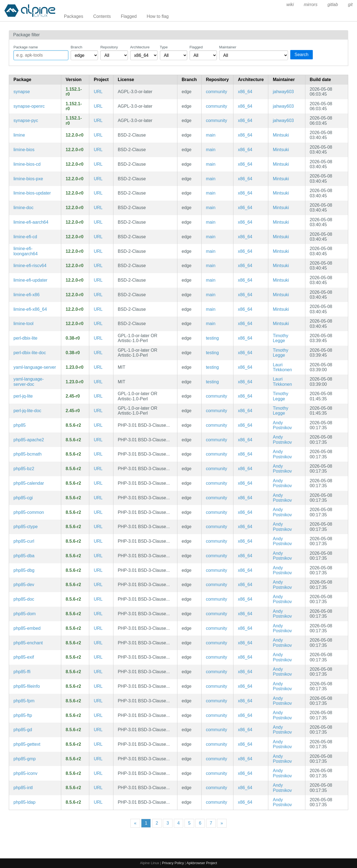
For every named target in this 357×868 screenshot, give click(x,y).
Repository (109, 47)
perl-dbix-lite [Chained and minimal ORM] (25, 338)
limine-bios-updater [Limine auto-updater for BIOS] (32, 193)
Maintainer (228, 47)
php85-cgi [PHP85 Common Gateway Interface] (23, 498)
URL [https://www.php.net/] (98, 425)
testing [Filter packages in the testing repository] (212, 338)
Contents (102, 16)
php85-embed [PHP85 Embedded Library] (27, 628)
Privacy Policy (173, 863)
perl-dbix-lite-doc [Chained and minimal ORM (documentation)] (30, 353)
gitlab (333, 5)
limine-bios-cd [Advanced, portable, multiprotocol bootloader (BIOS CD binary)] (27, 164)
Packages (74, 16)
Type (164, 47)
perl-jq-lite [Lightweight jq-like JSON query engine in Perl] (23, 396)
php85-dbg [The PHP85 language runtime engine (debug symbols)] (24, 570)
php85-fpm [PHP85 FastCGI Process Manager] (24, 701)
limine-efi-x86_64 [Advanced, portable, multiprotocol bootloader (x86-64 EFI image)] (30, 309)
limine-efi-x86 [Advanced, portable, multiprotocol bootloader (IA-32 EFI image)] (27, 295)
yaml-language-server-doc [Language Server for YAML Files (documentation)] (29, 382)
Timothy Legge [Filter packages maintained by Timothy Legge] (280, 338)
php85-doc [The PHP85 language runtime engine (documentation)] (24, 599)
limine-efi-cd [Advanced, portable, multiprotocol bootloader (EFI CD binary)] (25, 237)
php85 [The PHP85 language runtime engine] (20, 425)
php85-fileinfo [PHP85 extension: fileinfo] (27, 686)
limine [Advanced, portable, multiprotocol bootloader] (19, 135)
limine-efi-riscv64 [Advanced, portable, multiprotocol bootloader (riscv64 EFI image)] (30, 266)
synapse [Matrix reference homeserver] (22, 92)
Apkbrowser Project (202, 863)
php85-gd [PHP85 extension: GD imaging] (23, 730)
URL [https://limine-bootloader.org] (98, 135)
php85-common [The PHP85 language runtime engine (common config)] (29, 512)
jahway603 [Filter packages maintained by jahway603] (283, 92)
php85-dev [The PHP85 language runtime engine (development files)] (24, 585)
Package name (26, 47)
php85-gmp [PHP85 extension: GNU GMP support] (25, 759)
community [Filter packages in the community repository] (217, 92)
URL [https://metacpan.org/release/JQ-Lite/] (98, 396)
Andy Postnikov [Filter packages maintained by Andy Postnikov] (282, 425)
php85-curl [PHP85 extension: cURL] (24, 541)
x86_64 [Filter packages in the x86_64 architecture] (245, 92)
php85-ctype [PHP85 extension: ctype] (26, 527)
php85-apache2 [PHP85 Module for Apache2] (29, 440)
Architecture (140, 47)
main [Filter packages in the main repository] (211, 135)
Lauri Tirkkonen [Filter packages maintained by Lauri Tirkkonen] (282, 367)
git (350, 5)
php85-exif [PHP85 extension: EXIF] (24, 657)
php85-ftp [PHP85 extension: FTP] (23, 715)
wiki (290, 5)
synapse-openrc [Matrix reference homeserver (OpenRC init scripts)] (29, 106)
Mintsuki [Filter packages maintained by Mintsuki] (281, 135)
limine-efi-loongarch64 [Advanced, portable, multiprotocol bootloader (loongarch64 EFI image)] (26, 251)
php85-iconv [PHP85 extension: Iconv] (25, 773)
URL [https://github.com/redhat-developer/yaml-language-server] (98, 367)
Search (302, 55)
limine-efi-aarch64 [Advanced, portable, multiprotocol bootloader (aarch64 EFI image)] (31, 222)
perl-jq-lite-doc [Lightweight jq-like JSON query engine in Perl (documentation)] (27, 411)
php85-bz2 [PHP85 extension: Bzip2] (24, 469)
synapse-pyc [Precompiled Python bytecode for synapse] (26, 120)
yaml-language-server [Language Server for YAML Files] (35, 367)
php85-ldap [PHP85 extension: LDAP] (24, 802)
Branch (76, 47)
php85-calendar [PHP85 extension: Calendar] (29, 483)
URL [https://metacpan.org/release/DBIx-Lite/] (98, 338)
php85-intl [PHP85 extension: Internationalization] (23, 788)
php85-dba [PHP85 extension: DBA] (24, 556)
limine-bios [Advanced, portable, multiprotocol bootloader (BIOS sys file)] (24, 150)
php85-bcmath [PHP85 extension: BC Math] (27, 454)
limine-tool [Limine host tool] (23, 324)
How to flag (158, 16)
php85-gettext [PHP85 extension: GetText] (27, 744)
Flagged (129, 16)
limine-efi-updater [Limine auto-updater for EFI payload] (30, 280)
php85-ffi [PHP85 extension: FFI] (22, 672)
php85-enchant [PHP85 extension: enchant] (28, 643)
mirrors (311, 5)
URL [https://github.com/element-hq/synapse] (98, 92)
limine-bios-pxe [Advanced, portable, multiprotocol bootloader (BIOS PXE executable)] (28, 179)
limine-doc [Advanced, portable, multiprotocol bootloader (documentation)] (23, 208)
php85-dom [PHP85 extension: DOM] (25, 614)
